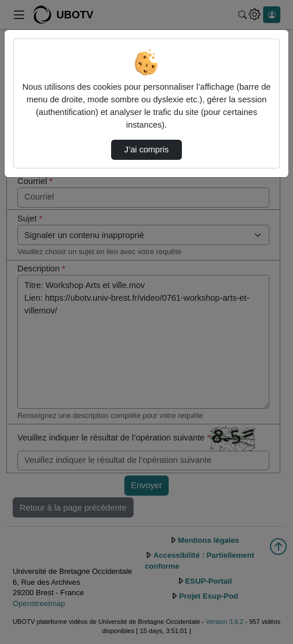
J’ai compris (146, 149)
